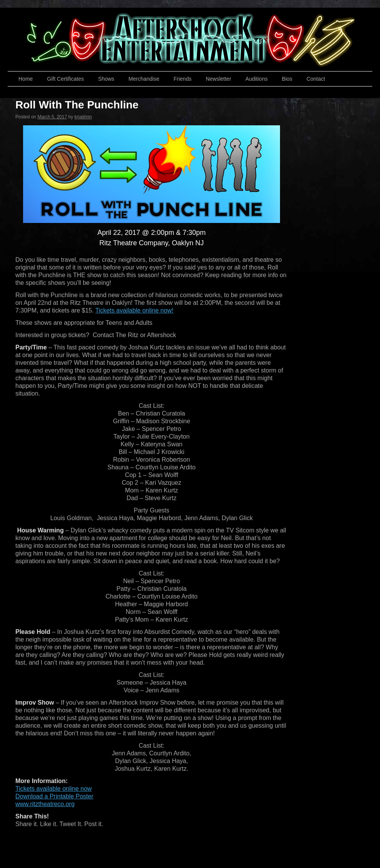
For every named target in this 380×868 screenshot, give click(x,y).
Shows (106, 79)
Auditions (257, 79)
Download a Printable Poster (54, 796)
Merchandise (144, 79)
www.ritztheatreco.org (45, 804)
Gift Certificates (65, 79)
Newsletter (218, 79)
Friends (182, 79)
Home (26, 79)
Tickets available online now (54, 789)
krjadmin (83, 117)
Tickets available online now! (134, 310)
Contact (316, 79)
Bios (287, 79)
